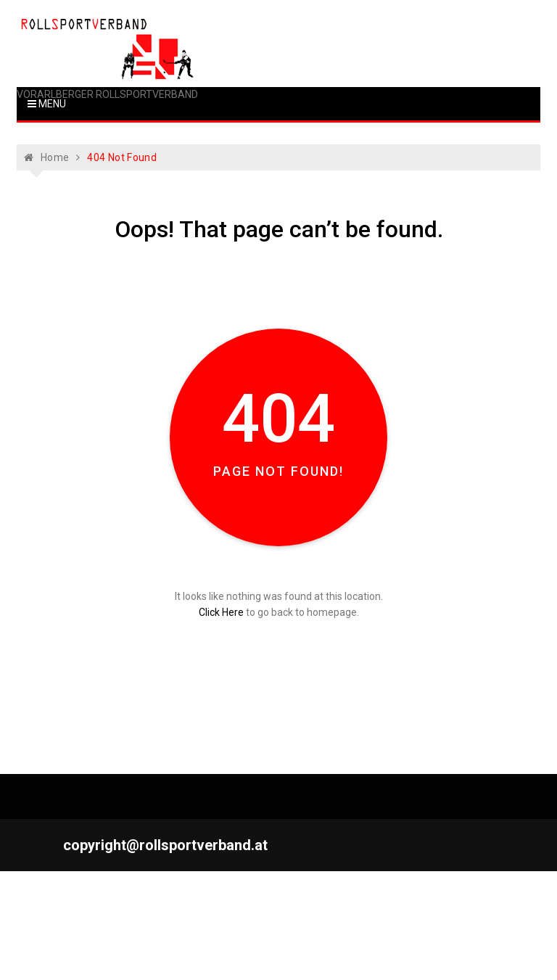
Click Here (221, 612)
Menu (47, 104)
